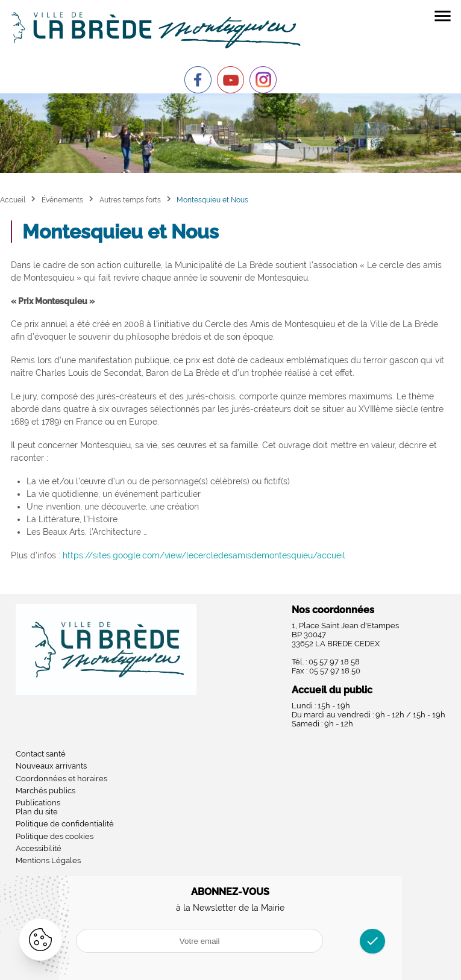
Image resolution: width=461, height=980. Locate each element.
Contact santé (41, 754)
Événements (62, 200)
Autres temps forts (130, 200)
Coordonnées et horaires (61, 779)
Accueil (13, 200)
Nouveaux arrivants (51, 766)
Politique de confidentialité (65, 824)
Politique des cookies (55, 836)
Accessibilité (39, 848)
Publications (38, 803)
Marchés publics (45, 791)
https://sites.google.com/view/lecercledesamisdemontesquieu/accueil (204, 555)
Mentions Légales (48, 860)
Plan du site (37, 812)
